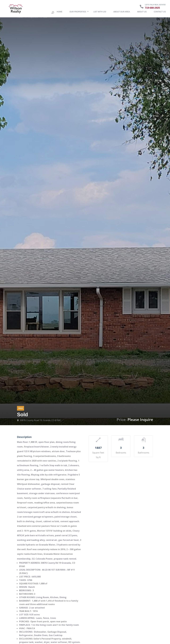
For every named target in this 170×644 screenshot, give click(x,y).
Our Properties (78, 12)
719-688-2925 (152, 8)
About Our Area (122, 12)
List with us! (100, 12)
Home (59, 12)
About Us (142, 12)
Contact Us (160, 12)
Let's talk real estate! (155, 5)
